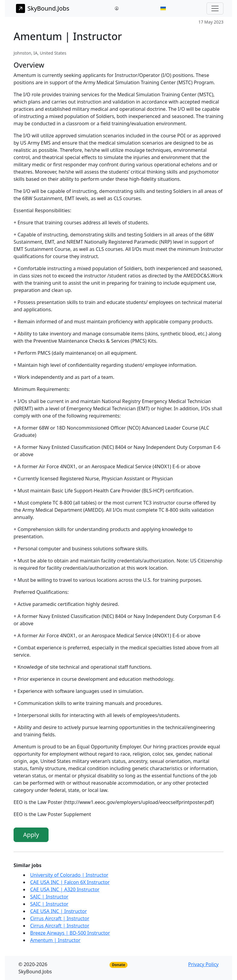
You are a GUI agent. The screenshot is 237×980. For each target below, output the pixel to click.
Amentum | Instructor (55, 940)
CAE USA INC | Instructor (58, 911)
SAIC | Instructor (49, 897)
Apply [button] (31, 835)
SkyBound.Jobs (43, 8)
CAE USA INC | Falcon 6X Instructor (70, 882)
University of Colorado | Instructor (69, 875)
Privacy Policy (203, 964)
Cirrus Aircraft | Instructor (60, 918)
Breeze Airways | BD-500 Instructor (70, 933)
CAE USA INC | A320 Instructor (65, 889)
